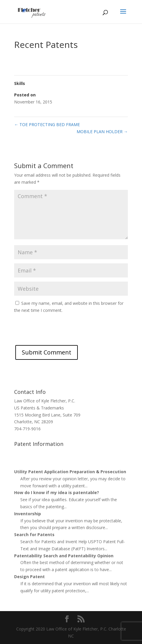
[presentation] (59, 334)
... (86, 486)
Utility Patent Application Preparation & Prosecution (70, 472)
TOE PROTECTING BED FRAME (47, 124)
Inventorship (28, 514)
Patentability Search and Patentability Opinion (64, 556)
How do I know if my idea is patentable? (57, 492)
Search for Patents (34, 535)
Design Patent (29, 577)
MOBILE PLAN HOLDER (102, 132)
